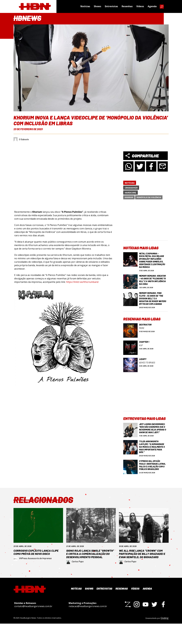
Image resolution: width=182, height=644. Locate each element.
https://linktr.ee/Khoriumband (82, 282)
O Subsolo (24, 139)
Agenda (152, 6)
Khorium (129, 197)
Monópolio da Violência (149, 197)
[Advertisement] (146, 222)
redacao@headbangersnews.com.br (88, 627)
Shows (97, 6)
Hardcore (131, 193)
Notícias (85, 6)
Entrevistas (111, 6)
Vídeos (140, 6)
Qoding (165, 639)
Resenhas (127, 6)
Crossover (131, 188)
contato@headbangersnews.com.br (33, 627)
